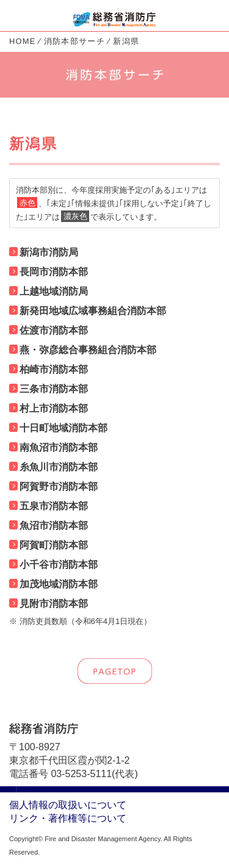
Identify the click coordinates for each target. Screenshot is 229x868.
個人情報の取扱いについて (68, 805)
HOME (23, 41)
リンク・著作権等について (68, 818)
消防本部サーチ (75, 41)
